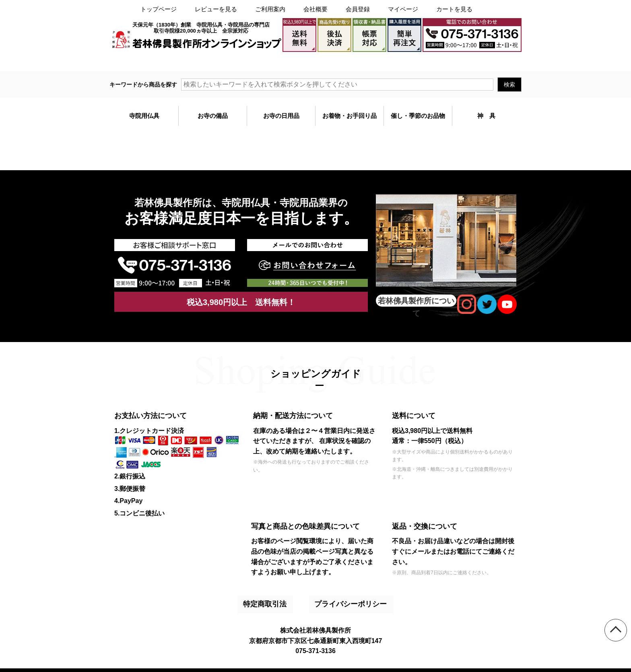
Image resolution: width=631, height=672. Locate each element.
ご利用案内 (270, 9)
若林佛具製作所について (416, 300)
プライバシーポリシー (340, 598)
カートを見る (454, 9)
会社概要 (315, 9)
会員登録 (358, 9)
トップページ (159, 9)
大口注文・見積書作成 (421, 62)
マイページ (403, 9)
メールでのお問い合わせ (488, 62)
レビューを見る (216, 9)
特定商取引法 (269, 598)
